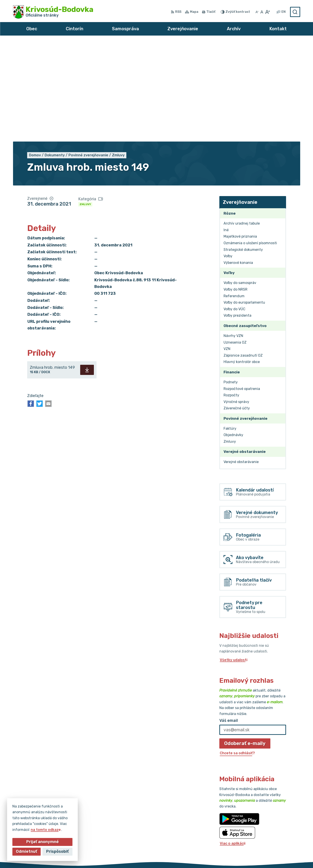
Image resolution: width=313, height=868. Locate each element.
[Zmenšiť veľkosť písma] (257, 12)
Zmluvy (85, 105)
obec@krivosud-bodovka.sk (276, 832)
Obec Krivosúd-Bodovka (220, 856)
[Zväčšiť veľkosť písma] (267, 12)
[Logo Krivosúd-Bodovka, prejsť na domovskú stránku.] (53, 12)
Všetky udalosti (234, 560)
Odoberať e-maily (245, 644)
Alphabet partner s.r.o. (146, 856)
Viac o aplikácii (233, 744)
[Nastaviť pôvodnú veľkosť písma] (262, 12)
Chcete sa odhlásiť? (237, 653)
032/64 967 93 (265, 827)
